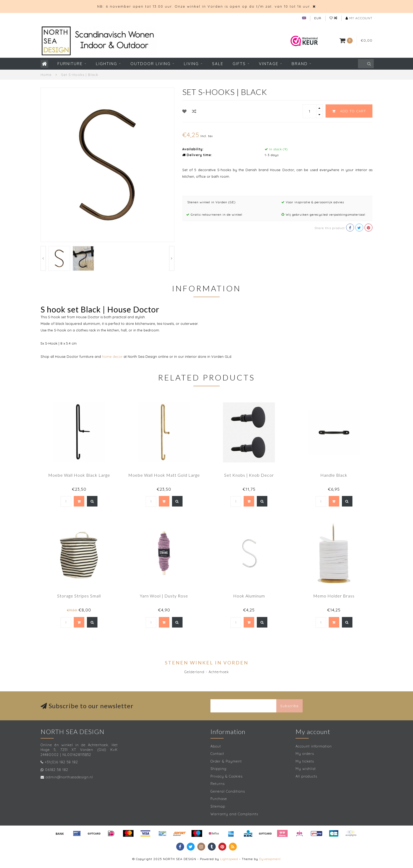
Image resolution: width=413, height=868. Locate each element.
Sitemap (218, 806)
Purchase (219, 799)
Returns (218, 784)
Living (191, 64)
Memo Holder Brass (334, 596)
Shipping (218, 769)
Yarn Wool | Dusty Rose (164, 596)
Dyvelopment (270, 859)
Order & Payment (226, 761)
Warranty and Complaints (234, 814)
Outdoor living (151, 64)
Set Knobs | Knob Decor (249, 475)
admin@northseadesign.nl (69, 777)
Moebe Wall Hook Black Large (79, 475)
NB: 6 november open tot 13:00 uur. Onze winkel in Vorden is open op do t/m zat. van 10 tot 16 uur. (204, 6)
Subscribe (289, 706)
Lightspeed (229, 859)
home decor (112, 356)
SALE (218, 64)
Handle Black (334, 475)
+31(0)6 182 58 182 (61, 762)
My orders (305, 754)
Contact (217, 754)
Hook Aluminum (249, 596)
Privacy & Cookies (227, 776)
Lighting (107, 64)
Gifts (239, 64)
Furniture (70, 64)
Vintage (269, 64)
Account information (314, 746)
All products (306, 776)
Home (46, 75)
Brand (300, 64)
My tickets (305, 761)
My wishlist (306, 769)
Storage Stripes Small (79, 596)
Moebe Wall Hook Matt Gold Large (164, 475)
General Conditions (228, 791)
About (216, 746)
